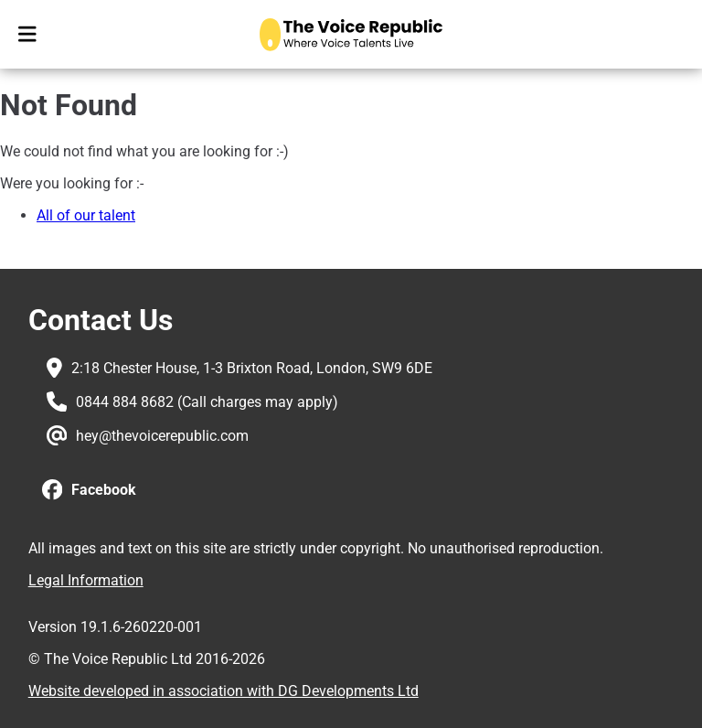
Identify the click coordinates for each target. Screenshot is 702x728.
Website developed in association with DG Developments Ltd (223, 691)
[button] (89, 490)
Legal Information (86, 580)
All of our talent (86, 215)
